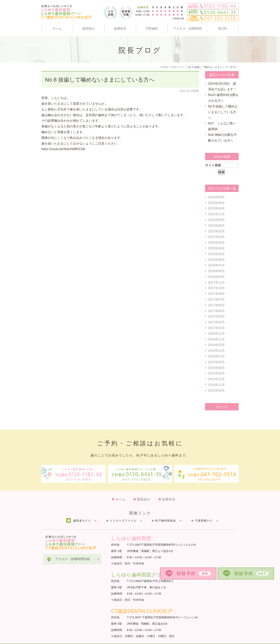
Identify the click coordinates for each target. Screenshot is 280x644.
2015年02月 (216, 373)
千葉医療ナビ (204, 511)
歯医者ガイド (82, 511)
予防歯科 (152, 29)
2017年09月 (216, 294)
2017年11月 (216, 283)
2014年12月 (216, 379)
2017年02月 (216, 322)
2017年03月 (216, 316)
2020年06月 (216, 243)
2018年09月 (216, 260)
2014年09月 (216, 391)
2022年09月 (216, 220)
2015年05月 (216, 368)
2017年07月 (216, 299)
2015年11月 (216, 351)
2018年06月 (216, 271)
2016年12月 (216, 334)
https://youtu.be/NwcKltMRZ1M (63, 149)
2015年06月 (216, 362)
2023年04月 (216, 208)
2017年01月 (216, 328)
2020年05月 (216, 248)
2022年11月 (216, 214)
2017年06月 (216, 305)
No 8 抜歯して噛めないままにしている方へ (100, 80)
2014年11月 (216, 385)
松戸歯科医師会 (166, 511)
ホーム (57, 29)
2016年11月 (216, 339)
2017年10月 (216, 288)
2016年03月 (216, 345)
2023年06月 (216, 203)
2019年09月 (216, 254)
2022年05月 (216, 231)
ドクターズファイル (123, 511)
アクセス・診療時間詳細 (72, 549)
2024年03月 (216, 197)
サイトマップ (53, 639)
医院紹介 (89, 29)
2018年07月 (216, 265)
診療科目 (120, 29)
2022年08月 (216, 226)
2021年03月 (216, 237)
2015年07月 (216, 356)
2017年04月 (216, 311)
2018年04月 (216, 277)
